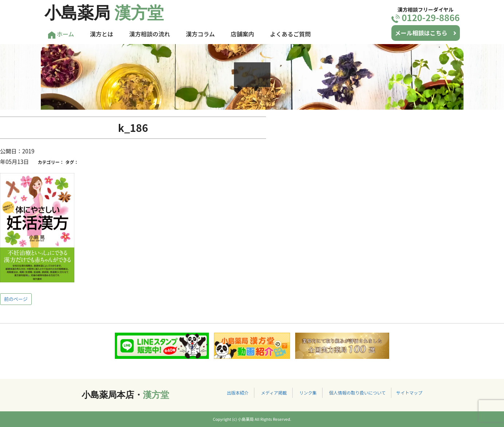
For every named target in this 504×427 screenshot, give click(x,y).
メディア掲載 (274, 393)
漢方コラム (200, 34)
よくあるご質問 (290, 34)
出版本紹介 (238, 393)
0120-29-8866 (426, 17)
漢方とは (102, 34)
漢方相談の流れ (149, 34)
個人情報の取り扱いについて (358, 393)
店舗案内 (242, 34)
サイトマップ (409, 393)
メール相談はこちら (426, 33)
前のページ (16, 299)
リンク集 (308, 393)
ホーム (61, 34)
